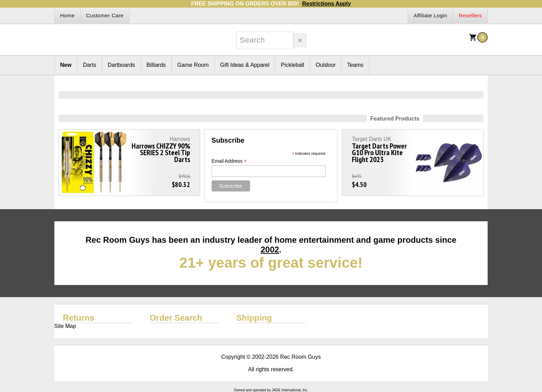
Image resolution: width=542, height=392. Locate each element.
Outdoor (326, 65)
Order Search (176, 318)
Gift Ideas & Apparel (245, 65)
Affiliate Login (430, 15)
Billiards (156, 65)
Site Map (65, 326)
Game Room (193, 65)
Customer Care (105, 15)
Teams (355, 65)
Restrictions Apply (326, 4)
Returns (79, 318)
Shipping (254, 318)
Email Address (229, 161)
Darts (89, 65)
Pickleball (293, 65)
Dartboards (121, 65)
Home (68, 15)
